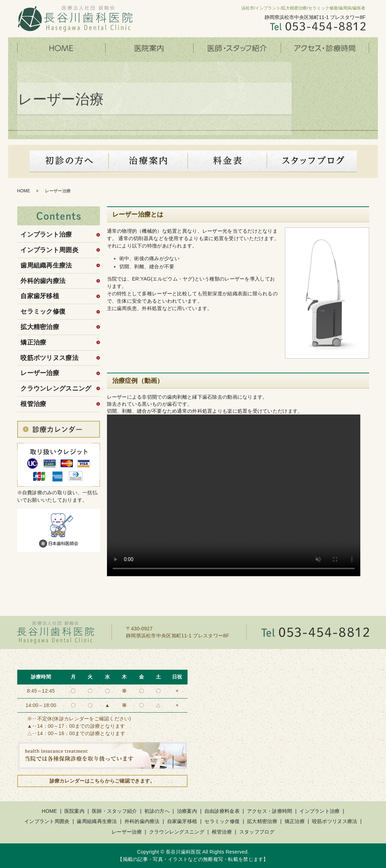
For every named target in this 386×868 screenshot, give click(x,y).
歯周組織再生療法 (46, 265)
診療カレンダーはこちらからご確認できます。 (102, 781)
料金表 (227, 161)
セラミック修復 (43, 311)
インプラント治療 (46, 234)
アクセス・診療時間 (325, 48)
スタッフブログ (312, 161)
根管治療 (33, 404)
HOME (61, 48)
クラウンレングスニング (56, 388)
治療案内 (187, 811)
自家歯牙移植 (40, 296)
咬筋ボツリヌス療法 (49, 358)
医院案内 (149, 48)
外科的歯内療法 (43, 281)
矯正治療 (33, 342)
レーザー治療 (40, 373)
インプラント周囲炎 (49, 250)
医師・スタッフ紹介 (237, 48)
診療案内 (148, 161)
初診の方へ (69, 161)
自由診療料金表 (222, 811)
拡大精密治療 (40, 327)
